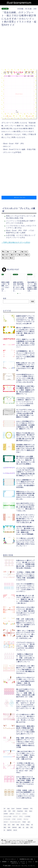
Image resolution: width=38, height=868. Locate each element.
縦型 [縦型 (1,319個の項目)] (27, 827)
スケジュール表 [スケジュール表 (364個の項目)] (7, 816)
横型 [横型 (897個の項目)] (5, 827)
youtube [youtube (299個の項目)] (6, 814)
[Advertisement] (19, 48)
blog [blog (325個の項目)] (8, 809)
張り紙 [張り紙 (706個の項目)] (22, 825)
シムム (23, 863)
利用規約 (4, 862)
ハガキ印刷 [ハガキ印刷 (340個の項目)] (27, 816)
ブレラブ (23, 862)
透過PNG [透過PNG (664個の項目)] (9, 830)
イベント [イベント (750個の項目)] (18, 814)
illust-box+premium (19, 3)
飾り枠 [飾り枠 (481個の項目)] (15, 830)
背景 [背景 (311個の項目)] (32, 827)
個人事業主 (6, 255)
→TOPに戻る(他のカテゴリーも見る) (16, 242)
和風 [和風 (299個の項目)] (18, 825)
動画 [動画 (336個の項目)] (13, 825)
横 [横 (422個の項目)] (32, 825)
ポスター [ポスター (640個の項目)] (6, 822)
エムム (30, 862)
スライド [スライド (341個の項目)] (15, 816)
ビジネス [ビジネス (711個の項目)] (19, 819)
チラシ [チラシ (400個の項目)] (21, 816)
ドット (18, 252)
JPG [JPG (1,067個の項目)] (31, 809)
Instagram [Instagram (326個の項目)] (26, 809)
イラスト (11, 252)
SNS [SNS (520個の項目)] (26, 811)
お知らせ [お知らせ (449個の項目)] (12, 814)
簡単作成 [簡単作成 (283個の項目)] (14, 827)
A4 (4, 252)
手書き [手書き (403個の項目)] (28, 825)
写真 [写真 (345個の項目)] (5, 825)
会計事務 (25, 252)
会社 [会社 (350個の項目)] (29, 822)
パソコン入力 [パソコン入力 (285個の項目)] (7, 819)
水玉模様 (6, 258)
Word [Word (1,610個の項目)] (31, 811)
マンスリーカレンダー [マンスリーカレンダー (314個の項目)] (15, 822)
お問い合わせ (13, 862)
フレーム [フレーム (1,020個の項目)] (26, 819)
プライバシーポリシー (11, 859)
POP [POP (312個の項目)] (14, 811)
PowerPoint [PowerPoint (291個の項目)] (20, 811)
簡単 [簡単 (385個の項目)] (9, 827)
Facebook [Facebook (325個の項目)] (19, 809)
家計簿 (22, 255)
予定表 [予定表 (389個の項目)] (24, 822)
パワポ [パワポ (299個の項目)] (14, 819)
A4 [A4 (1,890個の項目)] (5, 809)
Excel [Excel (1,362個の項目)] (13, 809)
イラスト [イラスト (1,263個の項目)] (25, 814)
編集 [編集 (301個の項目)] (20, 827)
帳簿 (28, 255)
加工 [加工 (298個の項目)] (9, 825)
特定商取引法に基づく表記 (26, 859)
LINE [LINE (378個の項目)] (5, 811)
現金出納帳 (5, 9)
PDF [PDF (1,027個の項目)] (9, 811)
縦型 (12, 258)
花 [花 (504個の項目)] (4, 830)
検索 (5, 298)
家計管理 (14, 255)
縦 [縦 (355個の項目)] (24, 827)
